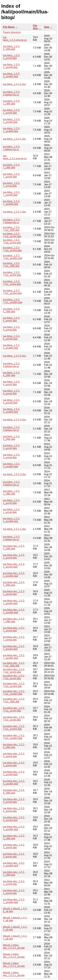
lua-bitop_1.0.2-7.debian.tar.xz (12, 221)
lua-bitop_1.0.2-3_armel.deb (12, 456)
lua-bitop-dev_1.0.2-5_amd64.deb (14, 782)
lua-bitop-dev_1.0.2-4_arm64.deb (14, 819)
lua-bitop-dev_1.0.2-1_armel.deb (14, 892)
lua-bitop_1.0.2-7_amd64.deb (12, 203)
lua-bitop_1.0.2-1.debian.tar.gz (12, 538)
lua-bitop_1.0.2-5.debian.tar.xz (12, 365)
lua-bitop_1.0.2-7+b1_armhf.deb (12, 274)
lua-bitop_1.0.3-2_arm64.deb (12, 66)
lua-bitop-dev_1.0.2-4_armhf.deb (14, 801)
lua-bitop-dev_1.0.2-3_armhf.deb (14, 846)
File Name (9, 27)
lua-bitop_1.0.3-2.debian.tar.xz (12, 93)
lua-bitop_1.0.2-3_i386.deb (12, 438)
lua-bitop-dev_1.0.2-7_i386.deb (14, 620)
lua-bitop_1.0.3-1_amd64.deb (12, 130)
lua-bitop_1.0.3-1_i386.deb (12, 102)
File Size (35, 27)
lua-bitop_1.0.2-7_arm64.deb (12, 194)
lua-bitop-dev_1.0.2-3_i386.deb (14, 837)
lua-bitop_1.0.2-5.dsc (14, 356)
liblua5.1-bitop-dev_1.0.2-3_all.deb (14, 965)
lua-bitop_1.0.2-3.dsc (14, 474)
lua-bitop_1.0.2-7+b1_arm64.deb (12, 292)
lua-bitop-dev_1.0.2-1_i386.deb (14, 873)
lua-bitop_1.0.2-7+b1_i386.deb (12, 265)
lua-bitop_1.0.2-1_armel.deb (12, 511)
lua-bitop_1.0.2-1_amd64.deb (12, 520)
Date (47, 27)
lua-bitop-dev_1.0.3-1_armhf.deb (14, 593)
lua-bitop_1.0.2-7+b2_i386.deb (12, 229)
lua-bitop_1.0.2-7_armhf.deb (12, 175)
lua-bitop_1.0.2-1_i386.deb (12, 492)
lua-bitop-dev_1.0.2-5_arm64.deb (14, 773)
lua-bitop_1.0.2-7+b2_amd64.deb (13, 257)
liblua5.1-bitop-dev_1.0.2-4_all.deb (14, 956)
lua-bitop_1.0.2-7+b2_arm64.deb (12, 249)
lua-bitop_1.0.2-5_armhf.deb (12, 319)
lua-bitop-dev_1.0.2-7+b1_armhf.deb (14, 709)
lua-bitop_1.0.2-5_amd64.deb (12, 347)
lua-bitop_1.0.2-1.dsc (14, 529)
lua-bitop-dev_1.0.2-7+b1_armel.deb (14, 718)
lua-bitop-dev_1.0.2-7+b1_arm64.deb (14, 728)
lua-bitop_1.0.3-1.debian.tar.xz (12, 148)
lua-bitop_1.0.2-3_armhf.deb (12, 447)
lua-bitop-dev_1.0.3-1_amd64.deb (14, 611)
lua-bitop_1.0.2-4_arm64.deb (12, 401)
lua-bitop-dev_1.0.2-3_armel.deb (14, 855)
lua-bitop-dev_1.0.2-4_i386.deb (14, 792)
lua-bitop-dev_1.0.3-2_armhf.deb (14, 556)
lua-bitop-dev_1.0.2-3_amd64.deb (14, 864)
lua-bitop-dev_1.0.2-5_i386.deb (14, 746)
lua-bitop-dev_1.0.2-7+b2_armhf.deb (14, 671)
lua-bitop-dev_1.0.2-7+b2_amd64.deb (14, 693)
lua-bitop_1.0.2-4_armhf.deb (12, 383)
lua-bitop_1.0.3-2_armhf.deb (12, 57)
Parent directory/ (12, 32)
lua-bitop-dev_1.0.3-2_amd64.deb (14, 575)
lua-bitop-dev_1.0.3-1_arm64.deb (14, 602)
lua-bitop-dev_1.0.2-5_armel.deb (14, 764)
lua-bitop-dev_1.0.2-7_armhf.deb (14, 629)
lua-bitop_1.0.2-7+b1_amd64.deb (13, 301)
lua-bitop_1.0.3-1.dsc (14, 139)
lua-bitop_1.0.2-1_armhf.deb (12, 502)
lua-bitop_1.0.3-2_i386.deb (12, 48)
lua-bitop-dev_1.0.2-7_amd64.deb (14, 657)
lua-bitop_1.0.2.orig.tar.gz (15, 157)
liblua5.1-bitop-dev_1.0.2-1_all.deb (14, 974)
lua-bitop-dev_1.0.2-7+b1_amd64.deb (14, 737)
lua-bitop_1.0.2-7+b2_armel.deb (12, 241)
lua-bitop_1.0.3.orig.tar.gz (15, 39)
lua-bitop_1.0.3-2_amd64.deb (12, 75)
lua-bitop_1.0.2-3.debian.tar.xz (12, 483)
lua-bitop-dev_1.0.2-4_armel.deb (14, 810)
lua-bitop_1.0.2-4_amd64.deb (12, 411)
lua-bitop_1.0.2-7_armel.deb (12, 184)
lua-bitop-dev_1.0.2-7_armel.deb (14, 638)
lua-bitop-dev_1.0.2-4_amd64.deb (14, 828)
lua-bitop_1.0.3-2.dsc (14, 84)
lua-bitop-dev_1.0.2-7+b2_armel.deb (14, 677)
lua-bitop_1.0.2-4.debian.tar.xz (12, 429)
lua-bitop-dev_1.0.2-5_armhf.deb (14, 755)
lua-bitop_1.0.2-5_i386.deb (12, 310)
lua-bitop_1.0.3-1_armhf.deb (12, 111)
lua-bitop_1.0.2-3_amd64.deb (12, 465)
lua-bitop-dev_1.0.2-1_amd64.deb (14, 901)
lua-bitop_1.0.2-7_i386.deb (12, 166)
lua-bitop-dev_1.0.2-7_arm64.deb (14, 648)
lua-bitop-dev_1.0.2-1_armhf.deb (14, 883)
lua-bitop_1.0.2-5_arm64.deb (12, 337)
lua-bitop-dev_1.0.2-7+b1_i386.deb (14, 700)
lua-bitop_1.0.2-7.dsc (14, 212)
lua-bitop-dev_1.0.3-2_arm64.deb (14, 565)
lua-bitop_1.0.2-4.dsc (14, 420)
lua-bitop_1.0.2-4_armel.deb (12, 392)
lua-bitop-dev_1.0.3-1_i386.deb (14, 584)
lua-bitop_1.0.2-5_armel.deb (12, 328)
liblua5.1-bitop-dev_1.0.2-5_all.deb (14, 946)
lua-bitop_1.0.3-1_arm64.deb (12, 121)
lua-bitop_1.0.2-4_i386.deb (12, 374)
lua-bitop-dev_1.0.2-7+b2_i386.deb (14, 664)
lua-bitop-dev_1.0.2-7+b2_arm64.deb (14, 685)
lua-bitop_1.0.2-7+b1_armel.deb (12, 283)
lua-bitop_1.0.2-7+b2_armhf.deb (12, 235)
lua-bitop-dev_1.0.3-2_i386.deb (14, 547)
